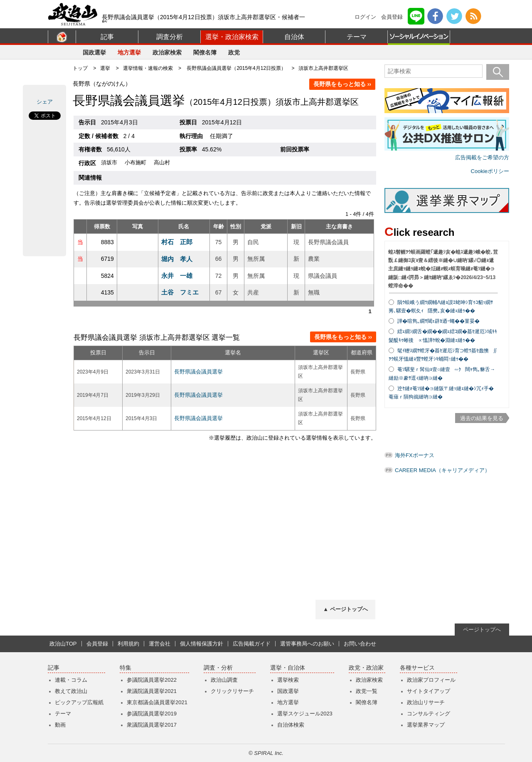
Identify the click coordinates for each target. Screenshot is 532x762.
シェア (45, 102)
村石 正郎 (177, 242)
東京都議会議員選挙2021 (157, 702)
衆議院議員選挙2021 (152, 691)
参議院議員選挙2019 (152, 714)
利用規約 (128, 644)
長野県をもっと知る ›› (342, 84)
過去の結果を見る (482, 418)
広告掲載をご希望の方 (482, 157)
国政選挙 (94, 52)
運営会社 (160, 644)
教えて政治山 (71, 691)
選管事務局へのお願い (307, 644)
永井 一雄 (177, 276)
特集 (126, 668)
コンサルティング (429, 714)
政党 (234, 52)
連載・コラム (71, 680)
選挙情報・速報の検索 (148, 68)
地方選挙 (129, 52)
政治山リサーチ (426, 702)
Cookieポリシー (490, 171)
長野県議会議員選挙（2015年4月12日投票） (236, 68)
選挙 (105, 68)
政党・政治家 (366, 668)
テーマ (357, 37)
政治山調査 (224, 680)
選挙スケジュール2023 (305, 714)
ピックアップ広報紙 (79, 702)
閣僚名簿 (205, 52)
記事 (107, 37)
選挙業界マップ (426, 725)
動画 (60, 725)
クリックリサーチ (232, 691)
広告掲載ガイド (252, 644)
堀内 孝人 (177, 259)
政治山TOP (63, 644)
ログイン (365, 17)
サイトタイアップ (429, 691)
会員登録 (392, 17)
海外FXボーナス (415, 455)
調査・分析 (218, 668)
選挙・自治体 (288, 668)
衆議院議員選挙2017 (152, 725)
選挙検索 (288, 680)
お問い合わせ (360, 644)
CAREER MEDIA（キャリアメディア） (442, 470)
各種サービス (417, 668)
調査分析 (170, 37)
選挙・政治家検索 (232, 37)
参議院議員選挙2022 (152, 680)
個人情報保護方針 (202, 644)
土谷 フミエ (180, 292)
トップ (80, 68)
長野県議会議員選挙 (198, 372)
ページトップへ (482, 630)
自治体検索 (291, 725)
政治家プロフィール (431, 680)
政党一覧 (367, 691)
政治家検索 (167, 52)
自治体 (294, 37)
